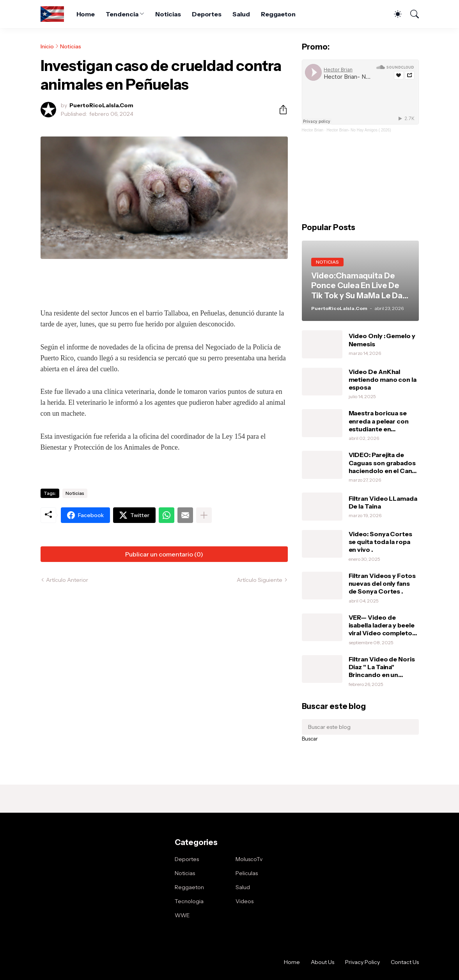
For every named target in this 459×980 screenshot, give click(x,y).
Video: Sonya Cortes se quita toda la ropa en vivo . (380, 542)
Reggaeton (278, 14)
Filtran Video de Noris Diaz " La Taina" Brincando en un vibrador (382, 667)
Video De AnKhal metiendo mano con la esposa (383, 380)
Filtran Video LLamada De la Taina (383, 502)
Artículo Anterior (67, 580)
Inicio (47, 46)
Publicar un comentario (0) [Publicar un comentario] (164, 554)
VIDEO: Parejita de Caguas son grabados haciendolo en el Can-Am (382, 463)
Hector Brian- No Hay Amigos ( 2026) (359, 130)
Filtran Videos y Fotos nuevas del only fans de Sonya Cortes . (382, 584)
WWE (182, 915)
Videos (245, 901)
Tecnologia (189, 901)
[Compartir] (280, 110)
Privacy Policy (362, 962)
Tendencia (122, 14)
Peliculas (247, 873)
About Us (323, 962)
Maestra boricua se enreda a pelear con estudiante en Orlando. (379, 421)
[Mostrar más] (204, 515)
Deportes (207, 14)
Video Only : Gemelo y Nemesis (382, 340)
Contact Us (405, 962)
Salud (241, 14)
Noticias (168, 14)
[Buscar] (411, 14)
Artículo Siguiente (260, 580)
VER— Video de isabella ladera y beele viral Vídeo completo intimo (382, 625)
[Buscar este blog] (360, 727)
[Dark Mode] (394, 14)
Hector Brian (313, 130)
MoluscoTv (249, 859)
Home (86, 14)
